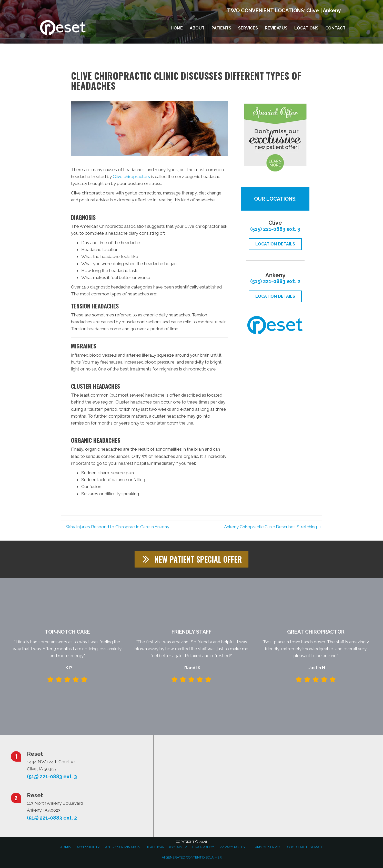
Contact (335, 28)
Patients (221, 28)
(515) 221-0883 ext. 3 (275, 229)
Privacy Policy (233, 847)
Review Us (276, 28)
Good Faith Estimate (305, 847)
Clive (313, 11)
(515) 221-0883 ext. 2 (275, 281)
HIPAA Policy (203, 847)
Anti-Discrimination (123, 847)
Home (177, 28)
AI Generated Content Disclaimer (192, 857)
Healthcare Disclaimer (166, 847)
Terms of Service (266, 847)
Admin (66, 847)
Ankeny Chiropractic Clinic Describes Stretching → (273, 527)
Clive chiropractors (131, 177)
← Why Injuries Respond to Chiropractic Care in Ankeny (115, 527)
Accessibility (88, 847)
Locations (306, 28)
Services (248, 28)
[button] (192, 559)
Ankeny (332, 11)
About (197, 28)
